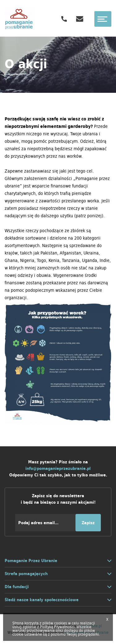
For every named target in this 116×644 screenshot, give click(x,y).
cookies (61, 623)
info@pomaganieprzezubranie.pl (58, 468)
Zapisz (88, 523)
